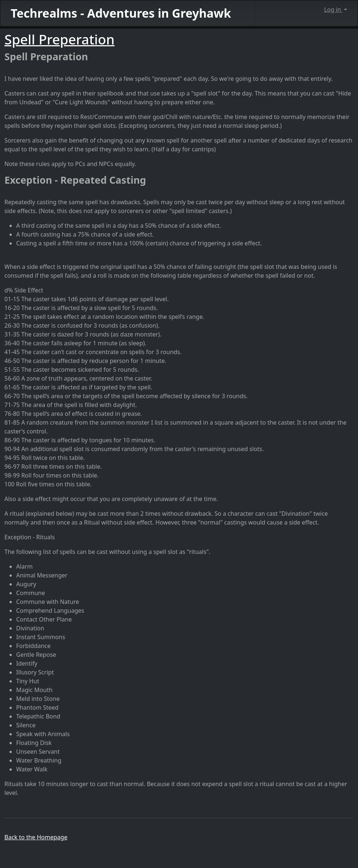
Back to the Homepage (36, 837)
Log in (333, 10)
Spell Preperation (59, 39)
